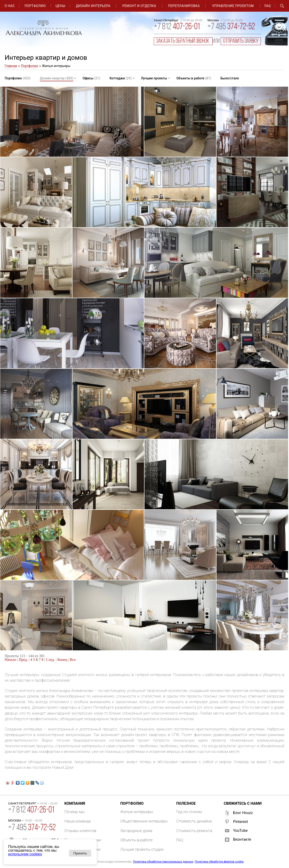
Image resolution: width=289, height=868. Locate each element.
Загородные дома (136, 831)
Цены (60, 6)
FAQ (268, 6)
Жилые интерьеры (137, 812)
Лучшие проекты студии (142, 849)
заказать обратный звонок (183, 41)
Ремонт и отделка (139, 6)
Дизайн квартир (57, 78)
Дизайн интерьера (93, 6)
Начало (10, 660)
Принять (80, 853)
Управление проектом (233, 6)
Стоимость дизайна (194, 821)
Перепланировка (184, 6)
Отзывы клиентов (80, 831)
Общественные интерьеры (144, 821)
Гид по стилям (189, 812)
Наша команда (78, 821)
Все (73, 660)
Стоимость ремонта (194, 831)
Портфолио (35, 6)
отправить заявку (241, 41)
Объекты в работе (194, 78)
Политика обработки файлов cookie (219, 862)
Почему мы (75, 812)
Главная (11, 66)
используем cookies (25, 854)
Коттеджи (121, 78)
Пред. (23, 660)
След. (51, 660)
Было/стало (230, 78)
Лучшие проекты (154, 78)
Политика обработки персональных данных (163, 862)
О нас (10, 6)
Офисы (91, 78)
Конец (62, 660)
